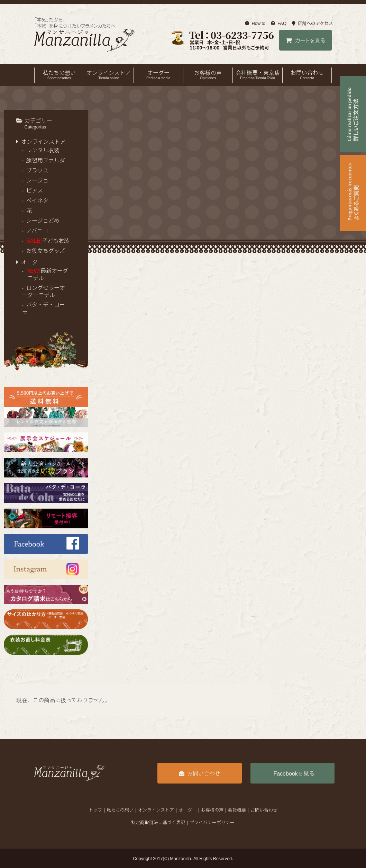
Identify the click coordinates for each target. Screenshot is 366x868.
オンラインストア (109, 74)
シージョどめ (43, 220)
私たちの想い (59, 74)
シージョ (37, 180)
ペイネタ (37, 200)
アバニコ (37, 230)
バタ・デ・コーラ (43, 308)
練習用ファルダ (46, 160)
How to (255, 23)
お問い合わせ (307, 74)
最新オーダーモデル (45, 274)
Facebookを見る (294, 773)
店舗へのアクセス (313, 23)
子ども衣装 (48, 240)
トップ (95, 810)
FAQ (279, 23)
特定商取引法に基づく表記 (158, 822)
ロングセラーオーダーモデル (43, 291)
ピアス (35, 190)
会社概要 (237, 810)
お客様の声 (208, 74)
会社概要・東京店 (257, 74)
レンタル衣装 (43, 150)
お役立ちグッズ (46, 250)
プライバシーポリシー (212, 822)
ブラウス (37, 170)
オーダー (158, 74)
